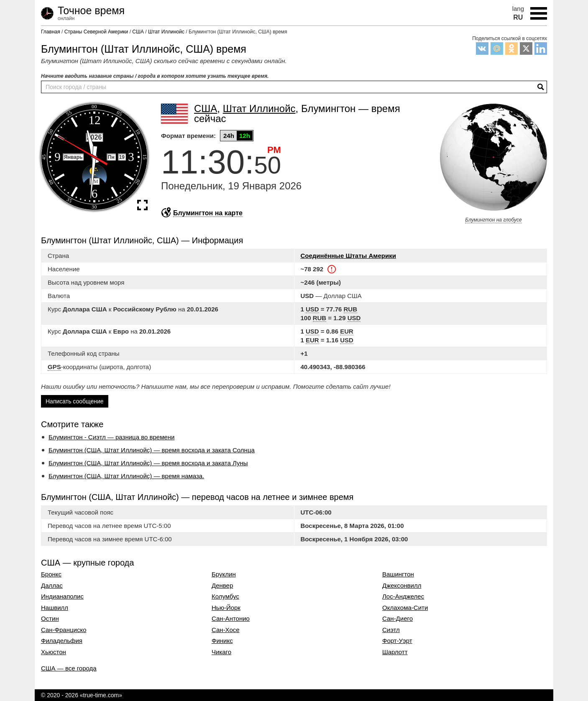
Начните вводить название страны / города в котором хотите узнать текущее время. (155, 76)
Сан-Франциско (64, 630)
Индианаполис (62, 596)
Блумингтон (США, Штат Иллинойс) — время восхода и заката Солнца (152, 450)
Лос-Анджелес (403, 596)
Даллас (52, 586)
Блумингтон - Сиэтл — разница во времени (111, 437)
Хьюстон (54, 652)
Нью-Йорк (226, 608)
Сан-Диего (398, 619)
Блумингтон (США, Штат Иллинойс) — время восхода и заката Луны (148, 463)
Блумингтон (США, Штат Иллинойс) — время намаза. (126, 476)
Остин (50, 619)
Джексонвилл (402, 586)
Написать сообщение (75, 401)
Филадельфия (62, 641)
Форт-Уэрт (397, 641)
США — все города (69, 668)
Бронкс (51, 574)
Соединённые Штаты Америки (348, 256)
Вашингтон (398, 574)
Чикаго (221, 652)
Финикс (222, 641)
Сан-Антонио (231, 619)
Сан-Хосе (226, 630)
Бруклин (224, 574)
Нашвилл (55, 608)
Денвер (222, 586)
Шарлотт (395, 652)
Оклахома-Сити (405, 608)
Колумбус (225, 596)
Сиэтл (391, 630)
